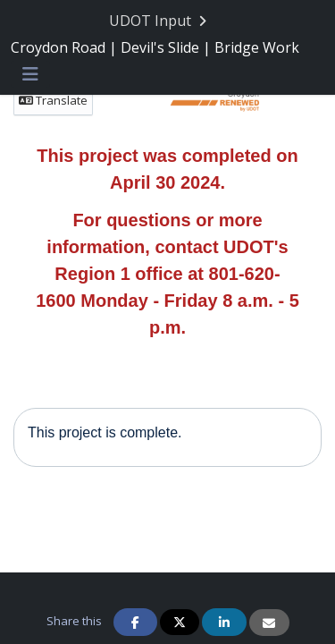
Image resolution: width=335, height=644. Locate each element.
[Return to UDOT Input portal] (159, 21)
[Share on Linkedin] (224, 622)
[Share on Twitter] (180, 622)
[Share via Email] (269, 623)
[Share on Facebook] (136, 622)
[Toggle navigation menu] (30, 75)
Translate (53, 100)
